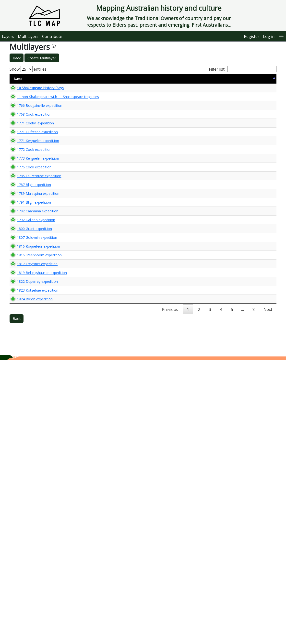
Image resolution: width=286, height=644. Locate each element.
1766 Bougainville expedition (26, 126)
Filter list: (243, 69)
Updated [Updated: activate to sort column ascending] (223, 79)
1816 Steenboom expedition (26, 459)
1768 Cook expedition (29, 158)
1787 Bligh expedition (29, 325)
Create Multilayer (42, 58)
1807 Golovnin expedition (32, 423)
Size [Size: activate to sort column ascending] (63, 79)
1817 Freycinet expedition (32, 472)
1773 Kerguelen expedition (24, 252)
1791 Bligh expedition (29, 361)
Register (252, 36)
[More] (281, 36)
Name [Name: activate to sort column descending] (18, 79)
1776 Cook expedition (29, 277)
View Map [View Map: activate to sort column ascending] (246, 79)
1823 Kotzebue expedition (24, 558)
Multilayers (28, 36)
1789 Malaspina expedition (24, 348)
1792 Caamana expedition (24, 374)
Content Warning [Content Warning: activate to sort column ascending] (86, 79)
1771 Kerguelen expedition (24, 207)
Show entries (28, 69)
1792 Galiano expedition (31, 387)
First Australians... (212, 25)
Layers (8, 36)
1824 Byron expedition (30, 581)
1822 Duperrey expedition (32, 527)
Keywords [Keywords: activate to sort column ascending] (153, 79)
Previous (170, 593)
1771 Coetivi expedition (30, 181)
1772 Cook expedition (29, 230)
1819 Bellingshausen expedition (28, 494)
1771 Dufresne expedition (32, 194)
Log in (269, 36)
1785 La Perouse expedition (25, 302)
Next (268, 593)
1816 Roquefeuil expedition (25, 445)
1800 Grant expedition (30, 400)
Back (17, 58)
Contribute (52, 36)
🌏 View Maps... (254, 90)
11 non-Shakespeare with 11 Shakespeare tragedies (32, 104)
